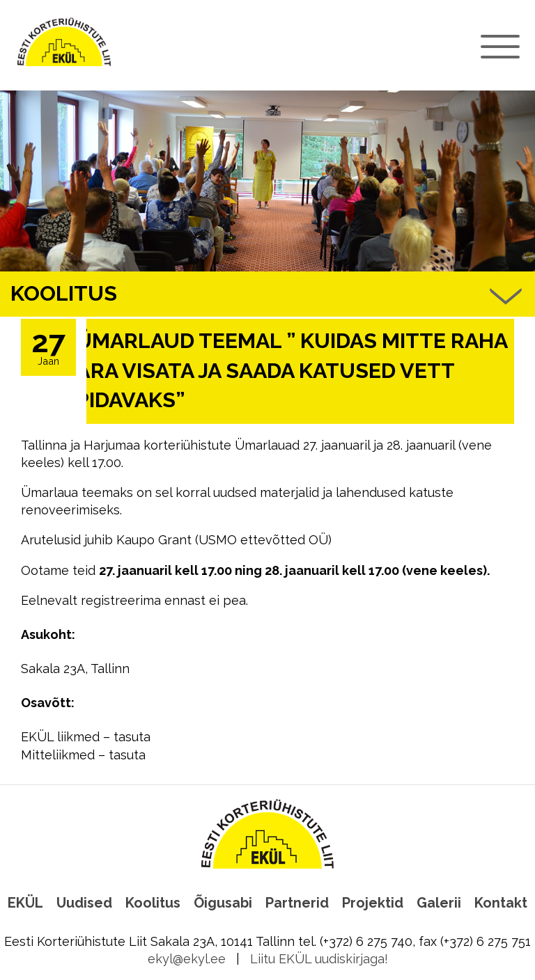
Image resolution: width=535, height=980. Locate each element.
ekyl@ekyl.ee (187, 959)
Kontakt (501, 903)
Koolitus (153, 903)
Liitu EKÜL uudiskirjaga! (319, 959)
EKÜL (25, 903)
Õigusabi (223, 903)
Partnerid (297, 903)
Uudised (84, 903)
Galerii (439, 903)
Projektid (373, 903)
